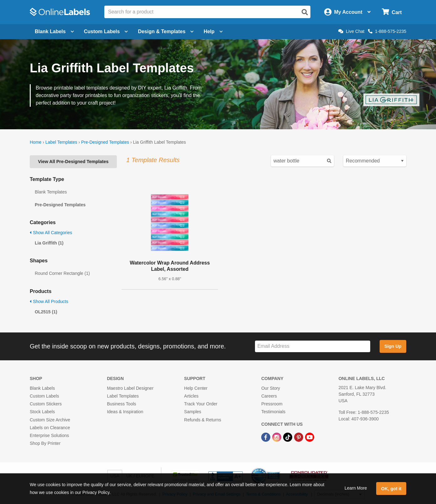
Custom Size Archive (50, 420)
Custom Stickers (46, 404)
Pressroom (272, 404)
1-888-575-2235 (387, 31)
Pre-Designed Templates (105, 142)
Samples (193, 412)
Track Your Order (201, 404)
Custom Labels (44, 396)
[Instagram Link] (277, 437)
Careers (269, 396)
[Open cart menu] (392, 12)
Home (36, 142)
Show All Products (49, 301)
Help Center (196, 388)
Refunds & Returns (203, 420)
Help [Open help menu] (213, 31)
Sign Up (393, 346)
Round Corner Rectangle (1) (62, 273)
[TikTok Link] (288, 437)
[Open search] (305, 12)
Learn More (356, 488)
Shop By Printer (45, 443)
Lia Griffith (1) (49, 243)
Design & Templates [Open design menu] (166, 31)
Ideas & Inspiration (125, 412)
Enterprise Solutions (49, 435)
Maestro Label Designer (130, 388)
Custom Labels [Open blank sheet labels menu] (106, 31)
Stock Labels (42, 412)
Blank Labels (42, 388)
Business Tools (121, 404)
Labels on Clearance (50, 428)
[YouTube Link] (310, 437)
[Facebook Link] (266, 437)
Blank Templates (51, 192)
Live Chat (351, 31)
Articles (191, 396)
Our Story (271, 388)
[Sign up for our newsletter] (313, 346)
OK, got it (391, 489)
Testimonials (273, 412)
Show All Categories (51, 233)
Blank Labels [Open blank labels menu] (54, 31)
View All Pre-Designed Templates (73, 162)
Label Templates (61, 142)
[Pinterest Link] (299, 437)
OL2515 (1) (46, 312)
